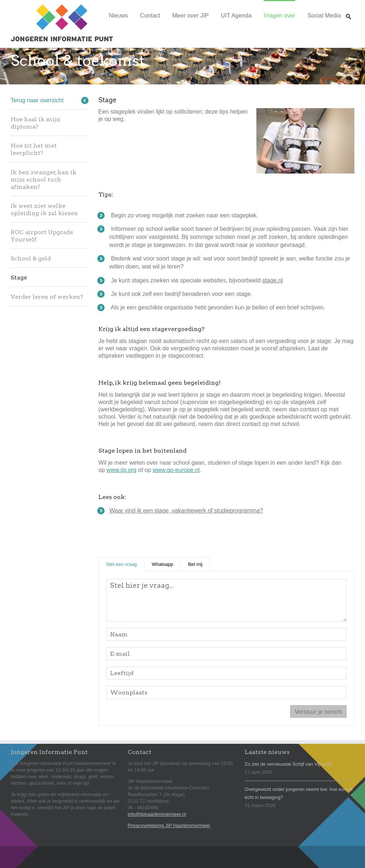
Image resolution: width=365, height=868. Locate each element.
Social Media (324, 16)
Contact (150, 16)
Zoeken (349, 10)
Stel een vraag (125, 564)
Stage (19, 277)
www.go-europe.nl (176, 470)
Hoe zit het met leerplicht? (34, 149)
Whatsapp (163, 564)
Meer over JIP (191, 16)
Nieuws (118, 16)
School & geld (31, 258)
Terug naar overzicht (37, 100)
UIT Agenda (236, 16)
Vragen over (280, 16)
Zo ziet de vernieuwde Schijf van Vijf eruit (288, 764)
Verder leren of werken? (47, 297)
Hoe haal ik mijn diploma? (35, 123)
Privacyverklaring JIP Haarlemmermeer (169, 825)
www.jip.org (121, 470)
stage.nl (272, 280)
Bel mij (195, 564)
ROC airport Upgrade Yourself (42, 236)
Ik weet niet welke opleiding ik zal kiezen (44, 210)
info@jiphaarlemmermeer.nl (157, 814)
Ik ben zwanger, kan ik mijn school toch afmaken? (44, 180)
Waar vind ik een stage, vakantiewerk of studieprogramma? (186, 511)
